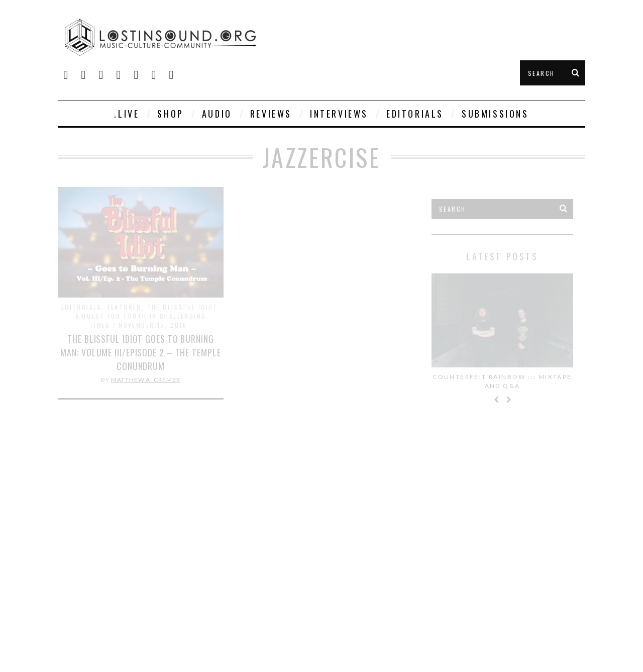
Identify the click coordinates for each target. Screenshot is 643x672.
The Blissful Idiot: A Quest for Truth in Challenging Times (148, 316)
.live (127, 114)
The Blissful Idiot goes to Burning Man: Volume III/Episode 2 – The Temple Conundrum (140, 352)
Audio (217, 114)
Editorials (415, 114)
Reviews (271, 114)
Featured (125, 307)
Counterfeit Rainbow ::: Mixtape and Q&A (502, 381)
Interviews (339, 114)
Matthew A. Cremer (145, 380)
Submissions (495, 114)
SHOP (170, 114)
